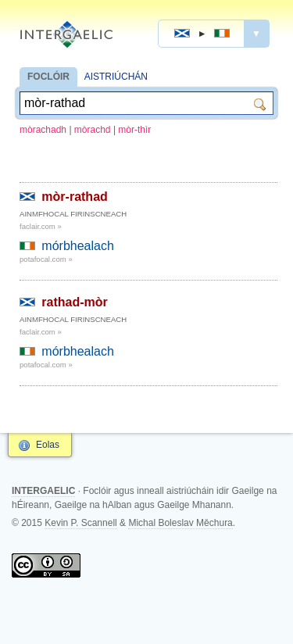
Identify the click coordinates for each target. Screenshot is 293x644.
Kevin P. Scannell (81, 523)
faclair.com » (41, 226)
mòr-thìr (134, 130)
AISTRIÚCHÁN (116, 77)
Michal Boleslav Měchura (180, 523)
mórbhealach (78, 246)
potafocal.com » (46, 259)
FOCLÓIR (48, 77)
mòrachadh (43, 130)
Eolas (48, 445)
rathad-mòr (74, 302)
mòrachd (93, 130)
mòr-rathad (74, 197)
